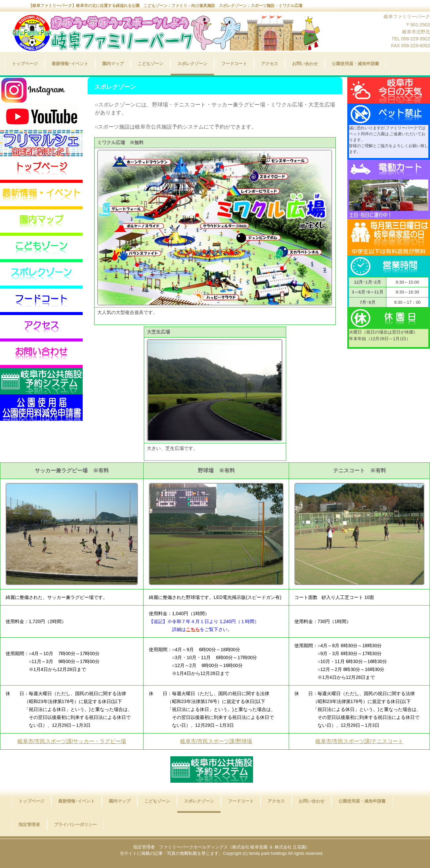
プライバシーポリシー (75, 825)
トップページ (25, 64)
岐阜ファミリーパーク (160, 36)
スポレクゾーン (192, 64)
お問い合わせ (305, 64)
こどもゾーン (150, 64)
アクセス (270, 64)
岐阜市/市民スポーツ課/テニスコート (359, 741)
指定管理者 (29, 825)
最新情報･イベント (70, 64)
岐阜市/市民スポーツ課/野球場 (216, 741)
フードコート (234, 64)
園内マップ (113, 64)
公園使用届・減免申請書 (355, 64)
